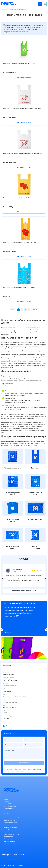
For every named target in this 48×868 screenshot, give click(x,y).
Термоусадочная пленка (10, 827)
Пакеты (6, 799)
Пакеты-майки (8, 811)
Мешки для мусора (9, 839)
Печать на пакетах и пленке (11, 834)
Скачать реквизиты (11, 726)
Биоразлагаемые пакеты (10, 820)
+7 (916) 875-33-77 (11, 680)
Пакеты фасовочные (9, 830)
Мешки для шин (8, 837)
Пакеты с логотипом (9, 809)
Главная (5, 10)
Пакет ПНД (7, 801)
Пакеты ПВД (7, 804)
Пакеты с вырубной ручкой (11, 818)
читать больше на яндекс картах (24, 591)
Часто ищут (7, 813)
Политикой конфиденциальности (16, 771)
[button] (45, 579)
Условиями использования (34, 769)
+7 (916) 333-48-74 (18, 855)
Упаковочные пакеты (9, 841)
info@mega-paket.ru (10, 859)
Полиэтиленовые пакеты (10, 806)
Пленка (6, 825)
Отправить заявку (24, 763)
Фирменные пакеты (9, 844)
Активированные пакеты (11, 823)
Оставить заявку (24, 78)
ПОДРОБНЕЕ (9, 633)
